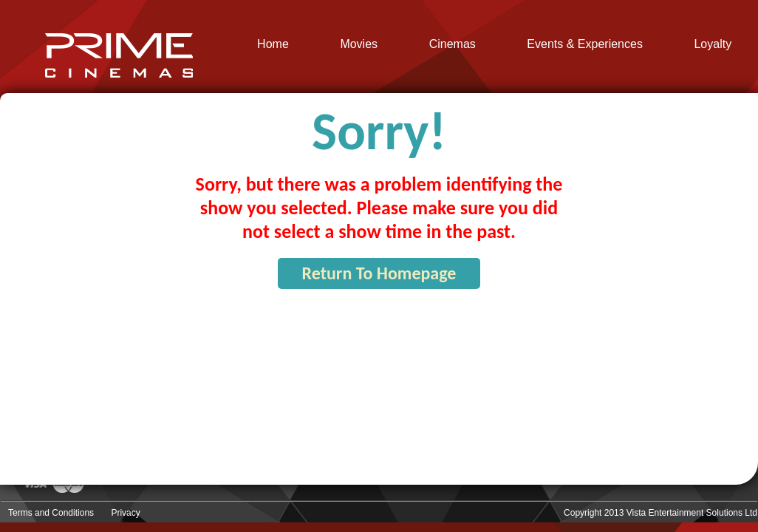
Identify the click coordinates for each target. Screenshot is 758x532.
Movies (359, 44)
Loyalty (713, 44)
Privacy (125, 513)
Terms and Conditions (51, 513)
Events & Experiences (585, 44)
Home (273, 44)
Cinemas (453, 44)
